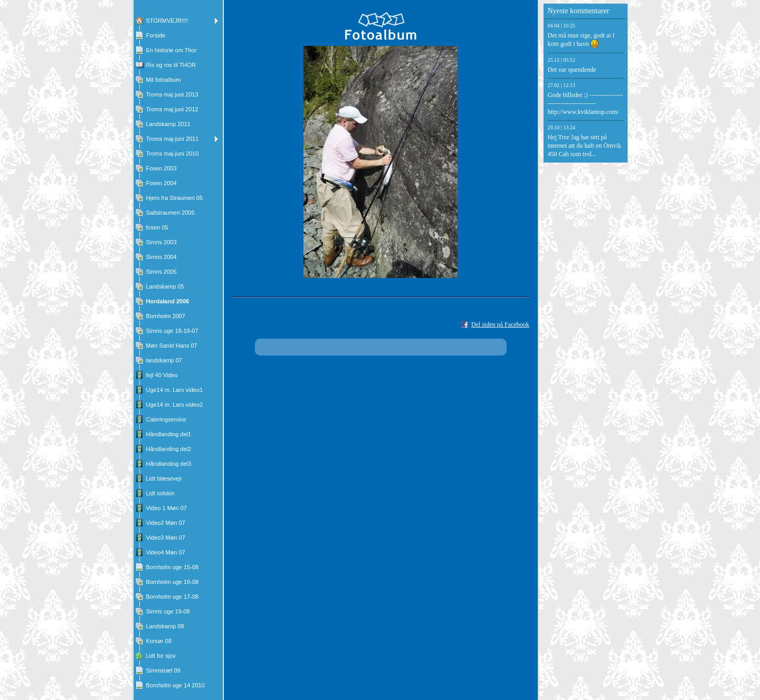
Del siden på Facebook (500, 324)
